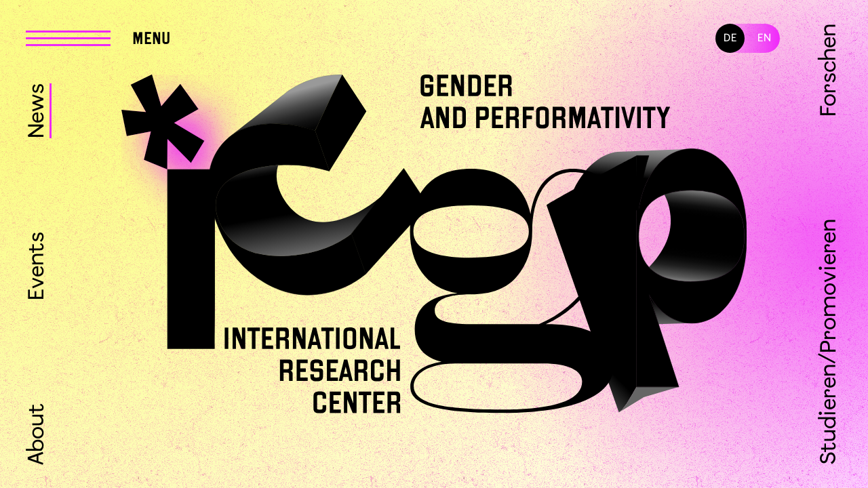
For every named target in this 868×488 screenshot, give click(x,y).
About (38, 434)
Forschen (830, 70)
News (38, 111)
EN (765, 38)
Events (38, 266)
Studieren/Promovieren (830, 342)
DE (730, 38)
